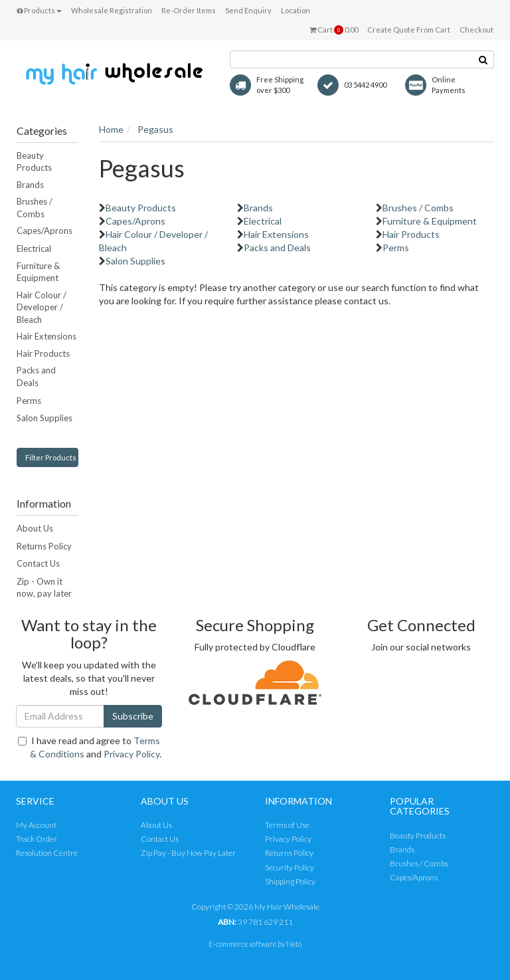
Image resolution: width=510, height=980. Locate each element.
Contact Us (38, 563)
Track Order (37, 839)
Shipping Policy (290, 881)
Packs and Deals (36, 376)
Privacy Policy (131, 754)
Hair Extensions (46, 336)
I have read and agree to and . (90, 747)
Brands (30, 185)
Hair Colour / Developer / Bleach (42, 307)
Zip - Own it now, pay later (44, 588)
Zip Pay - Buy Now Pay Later (188, 853)
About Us (35, 528)
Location (296, 10)
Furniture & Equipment (38, 272)
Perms (29, 401)
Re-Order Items (189, 10)
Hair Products (43, 353)
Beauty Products (34, 162)
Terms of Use (287, 825)
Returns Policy (44, 546)
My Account (36, 825)
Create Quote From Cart (409, 30)
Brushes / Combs (35, 208)
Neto (294, 944)
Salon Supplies (44, 418)
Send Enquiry (248, 10)
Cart (334, 30)
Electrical (34, 248)
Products (39, 10)
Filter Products (51, 457)
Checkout (476, 30)
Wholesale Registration (112, 10)
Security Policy (290, 867)
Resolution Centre (47, 853)
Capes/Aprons (44, 231)
